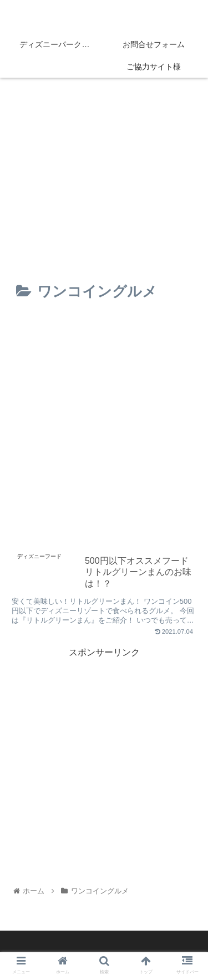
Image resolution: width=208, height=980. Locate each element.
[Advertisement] (104, 427)
